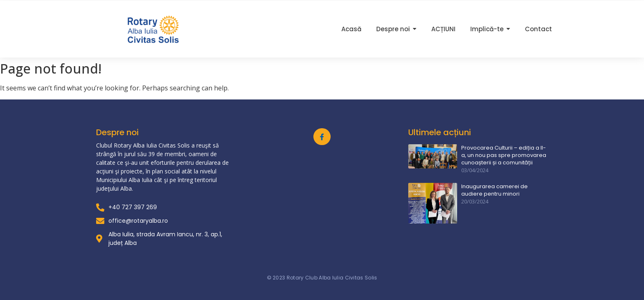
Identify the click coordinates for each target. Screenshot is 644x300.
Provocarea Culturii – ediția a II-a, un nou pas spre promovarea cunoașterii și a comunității (504, 155)
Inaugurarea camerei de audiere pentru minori (494, 190)
